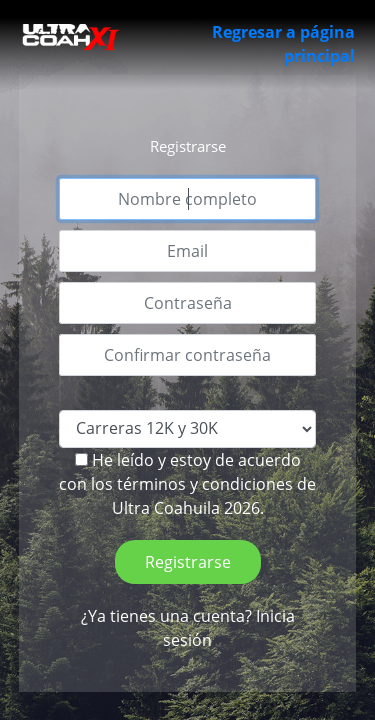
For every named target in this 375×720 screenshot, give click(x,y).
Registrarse (188, 562)
